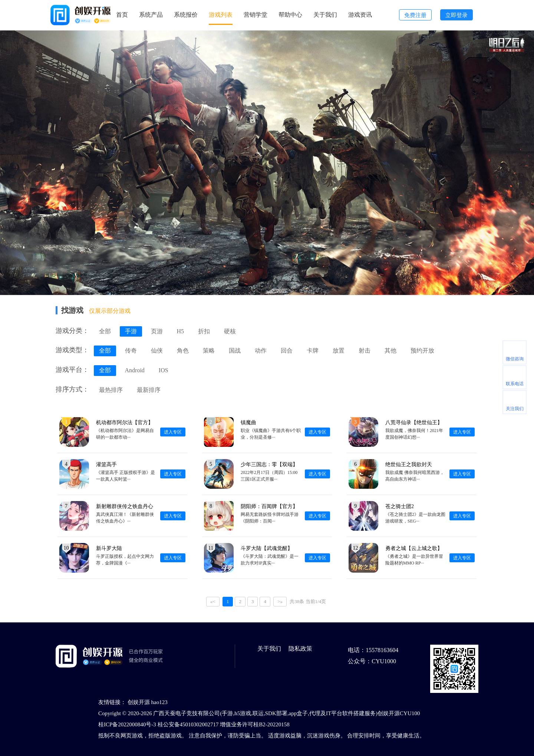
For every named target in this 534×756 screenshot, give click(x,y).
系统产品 (151, 15)
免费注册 (415, 15)
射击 (365, 351)
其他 (390, 351)
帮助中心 (290, 15)
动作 (261, 351)
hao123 (159, 702)
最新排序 (149, 390)
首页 (122, 15)
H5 (181, 331)
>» (280, 601)
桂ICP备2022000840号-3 (127, 724)
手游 (131, 331)
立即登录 (456, 15)
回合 (287, 351)
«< (213, 601)
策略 (209, 351)
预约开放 (422, 351)
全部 (105, 331)
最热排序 (111, 390)
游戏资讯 (360, 15)
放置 (339, 351)
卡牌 (313, 351)
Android (135, 370)
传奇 (131, 351)
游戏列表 (221, 15)
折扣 (204, 331)
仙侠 (157, 351)
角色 (183, 351)
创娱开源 (139, 702)
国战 (235, 351)
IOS (164, 370)
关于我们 (325, 15)
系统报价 (186, 15)
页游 (157, 331)
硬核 (230, 331)
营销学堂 (256, 15)
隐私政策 (300, 649)
